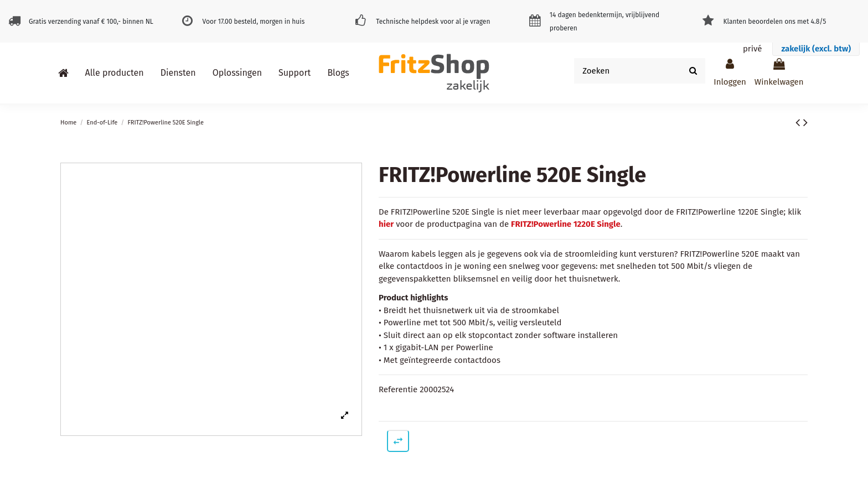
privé (752, 49)
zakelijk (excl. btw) (816, 49)
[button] (115, 73)
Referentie (398, 389)
